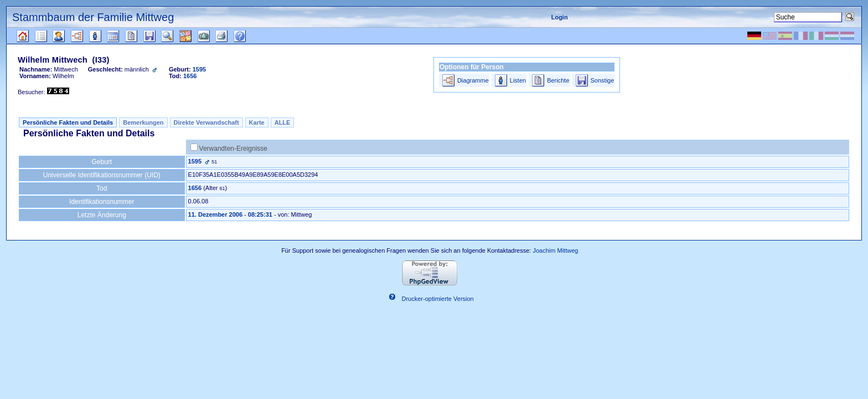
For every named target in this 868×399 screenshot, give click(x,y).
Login (560, 17)
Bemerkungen (143, 122)
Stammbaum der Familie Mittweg (93, 17)
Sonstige (603, 80)
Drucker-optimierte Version (438, 299)
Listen (518, 80)
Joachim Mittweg (555, 250)
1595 (195, 161)
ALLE (283, 122)
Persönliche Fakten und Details (68, 122)
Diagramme (473, 80)
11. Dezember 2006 (215, 214)
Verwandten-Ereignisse (233, 149)
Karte (257, 122)
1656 (195, 188)
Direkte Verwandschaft (206, 122)
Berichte (558, 80)
